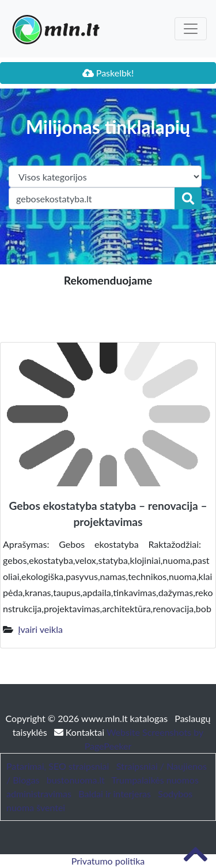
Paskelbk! (108, 73)
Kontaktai (80, 732)
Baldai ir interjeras (115, 794)
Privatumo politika (108, 861)
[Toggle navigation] (191, 29)
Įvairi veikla (40, 629)
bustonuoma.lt (76, 780)
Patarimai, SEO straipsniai (58, 766)
